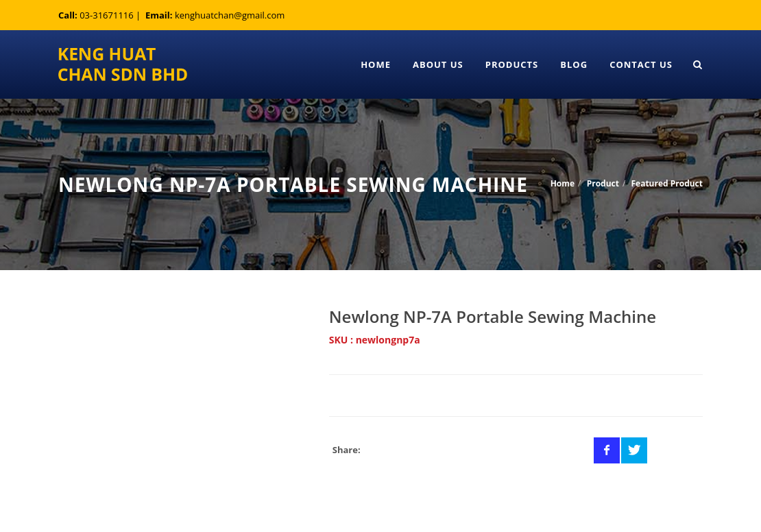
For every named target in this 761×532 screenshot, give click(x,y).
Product (603, 183)
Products (512, 64)
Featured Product (667, 183)
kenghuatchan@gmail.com (230, 15)
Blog (574, 64)
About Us (438, 64)
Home (376, 64)
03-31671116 (107, 15)
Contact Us (641, 64)
